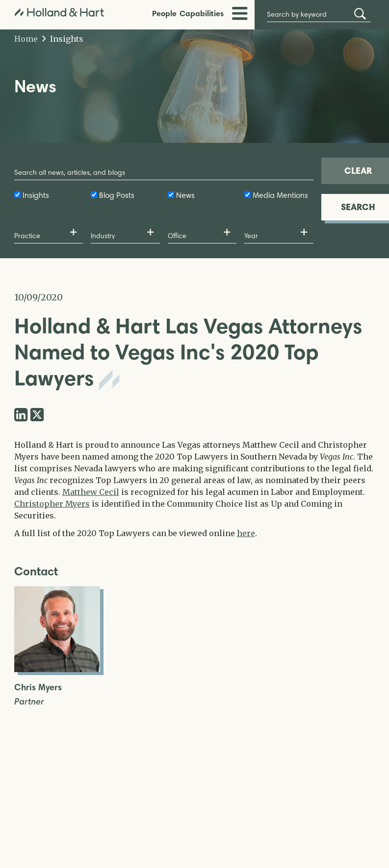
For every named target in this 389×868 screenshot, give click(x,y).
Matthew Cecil (91, 492)
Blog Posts (117, 195)
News (185, 195)
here (246, 533)
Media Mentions (280, 195)
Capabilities (202, 13)
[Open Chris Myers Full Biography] (57, 669)
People (164, 13)
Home (26, 39)
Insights (63, 39)
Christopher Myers (52, 504)
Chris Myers (38, 688)
